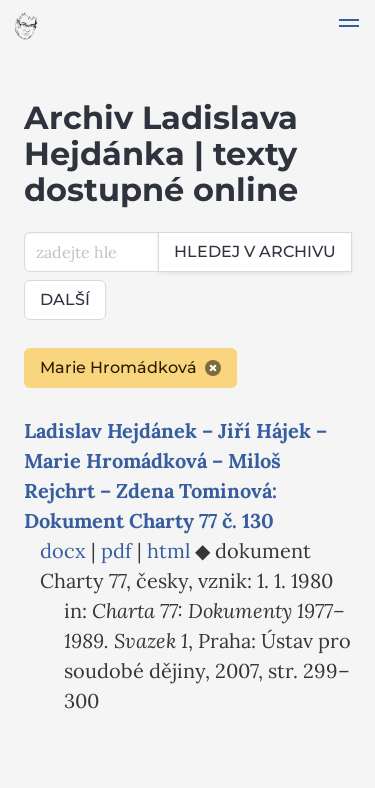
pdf (116, 550)
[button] (349, 26)
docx (63, 550)
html (168, 550)
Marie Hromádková (130, 367)
